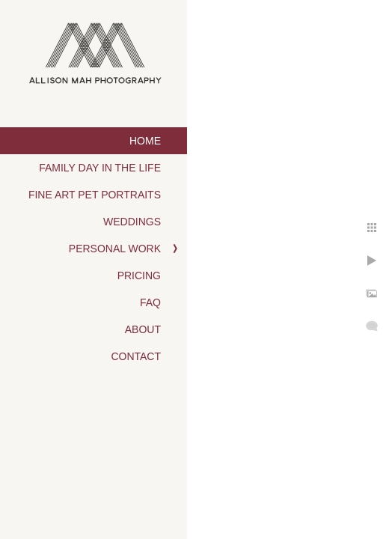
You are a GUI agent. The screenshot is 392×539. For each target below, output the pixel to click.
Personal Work (115, 249)
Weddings (132, 222)
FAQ (150, 302)
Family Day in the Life (100, 168)
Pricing (139, 275)
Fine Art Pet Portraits (95, 195)
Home (145, 141)
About (143, 329)
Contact (136, 356)
